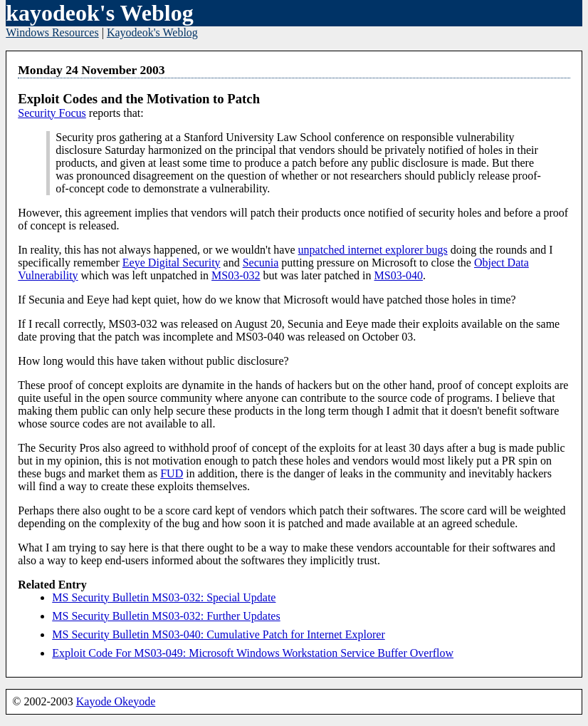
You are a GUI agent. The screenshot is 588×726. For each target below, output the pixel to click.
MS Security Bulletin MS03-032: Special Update (164, 597)
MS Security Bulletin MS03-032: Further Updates (166, 616)
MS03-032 (236, 275)
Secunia (261, 263)
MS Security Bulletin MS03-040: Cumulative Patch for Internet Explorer (218, 634)
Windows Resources (52, 32)
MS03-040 (399, 275)
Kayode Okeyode (116, 701)
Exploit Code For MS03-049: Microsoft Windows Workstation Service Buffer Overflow (253, 653)
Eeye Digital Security (172, 263)
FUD (172, 473)
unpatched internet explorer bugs (373, 250)
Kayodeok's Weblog (152, 32)
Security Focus (52, 113)
